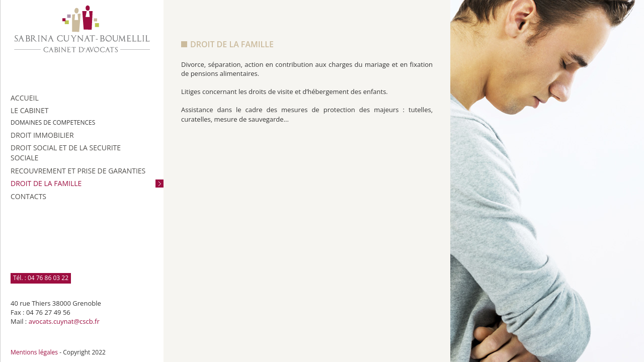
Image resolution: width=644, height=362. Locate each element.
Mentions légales (34, 352)
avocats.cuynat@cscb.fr (64, 321)
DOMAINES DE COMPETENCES (53, 122)
